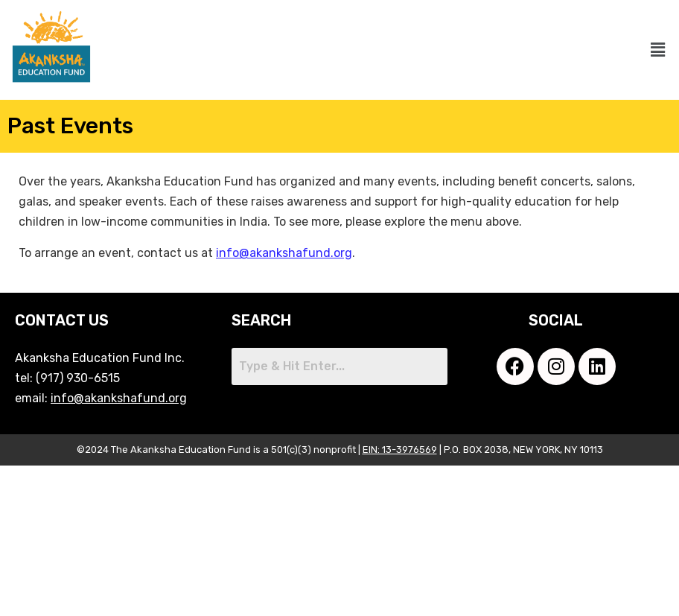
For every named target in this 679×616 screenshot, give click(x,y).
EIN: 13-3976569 (400, 450)
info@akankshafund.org (284, 253)
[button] (658, 50)
